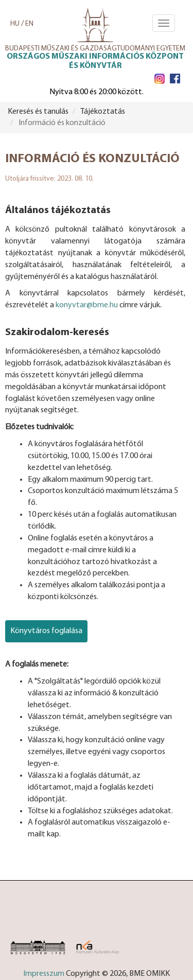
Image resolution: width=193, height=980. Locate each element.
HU (15, 24)
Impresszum (44, 974)
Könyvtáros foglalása (46, 631)
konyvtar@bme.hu (87, 305)
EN (29, 24)
